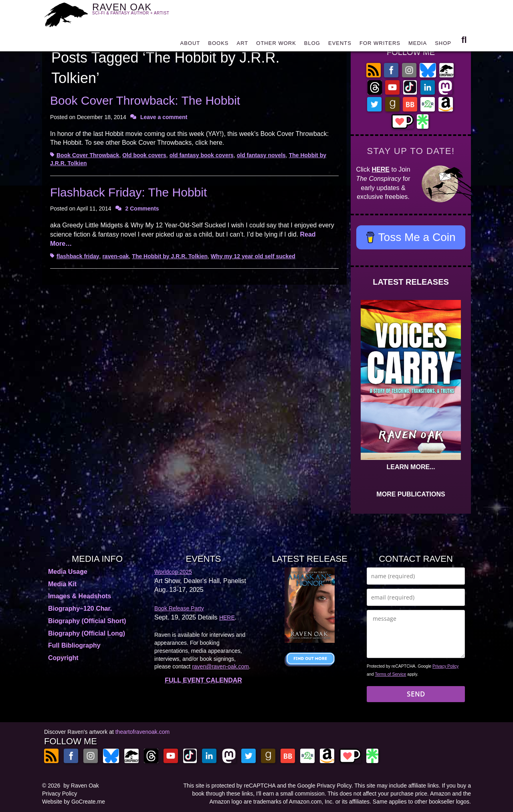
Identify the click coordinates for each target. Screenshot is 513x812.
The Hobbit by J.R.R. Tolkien (170, 256)
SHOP (443, 45)
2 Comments (142, 209)
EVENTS (340, 45)
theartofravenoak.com (142, 732)
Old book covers (144, 155)
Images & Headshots (80, 596)
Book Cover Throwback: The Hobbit (145, 100)
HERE (381, 169)
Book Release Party (179, 608)
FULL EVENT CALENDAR (203, 680)
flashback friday (78, 256)
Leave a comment (164, 117)
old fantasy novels (261, 155)
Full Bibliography (74, 645)
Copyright (63, 658)
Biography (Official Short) (87, 621)
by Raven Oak (81, 786)
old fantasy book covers (202, 155)
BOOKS (218, 45)
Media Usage (68, 572)
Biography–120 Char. (80, 608)
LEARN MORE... (411, 467)
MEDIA (418, 45)
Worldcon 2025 (173, 572)
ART (243, 45)
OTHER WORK (276, 45)
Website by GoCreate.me (74, 802)
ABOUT (190, 45)
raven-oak (115, 256)
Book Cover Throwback (88, 155)
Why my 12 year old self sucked (253, 256)
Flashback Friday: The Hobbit (128, 192)
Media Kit (62, 584)
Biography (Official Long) (87, 633)
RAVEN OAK (142, 13)
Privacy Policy (445, 666)
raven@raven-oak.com (220, 666)
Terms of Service (390, 674)
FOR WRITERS (380, 45)
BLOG (312, 45)
